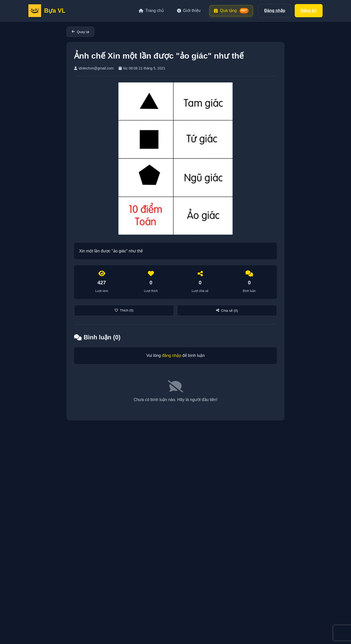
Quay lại (80, 32)
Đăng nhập (275, 11)
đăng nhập (172, 355)
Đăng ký (309, 11)
